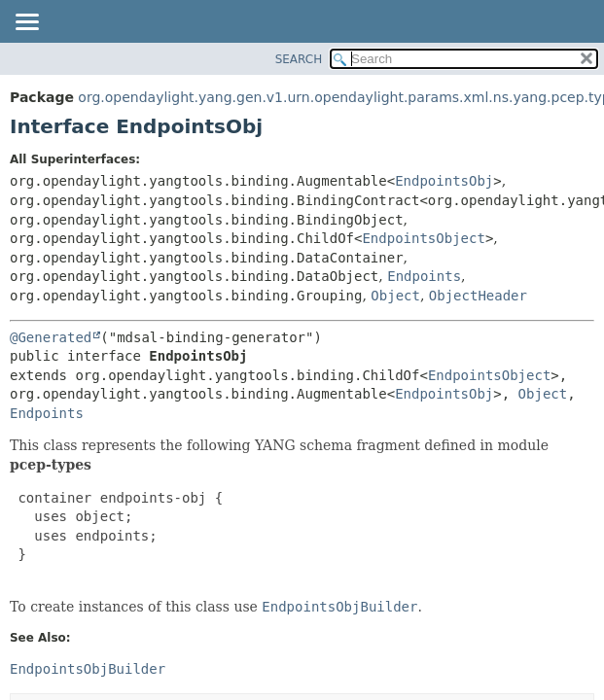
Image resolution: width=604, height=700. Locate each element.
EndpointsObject (423, 238)
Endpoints (424, 276)
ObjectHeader (478, 296)
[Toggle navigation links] (26, 23)
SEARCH (299, 59)
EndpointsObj (444, 181)
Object (395, 296)
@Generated (51, 337)
